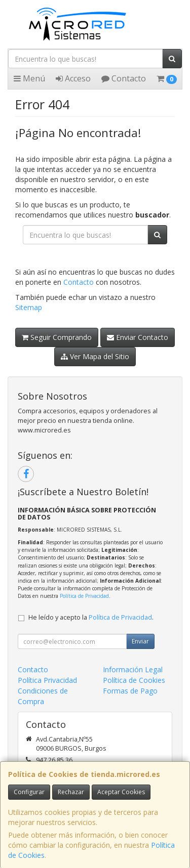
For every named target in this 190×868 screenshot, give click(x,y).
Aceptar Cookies (121, 792)
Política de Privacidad (84, 596)
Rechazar (71, 792)
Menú (29, 78)
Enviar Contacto (138, 337)
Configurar (29, 792)
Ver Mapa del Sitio (95, 356)
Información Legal (133, 669)
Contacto (124, 78)
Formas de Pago (130, 691)
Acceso (73, 78)
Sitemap (29, 307)
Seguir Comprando (57, 337)
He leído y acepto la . (91, 617)
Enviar (140, 641)
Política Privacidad (47, 680)
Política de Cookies (134, 680)
